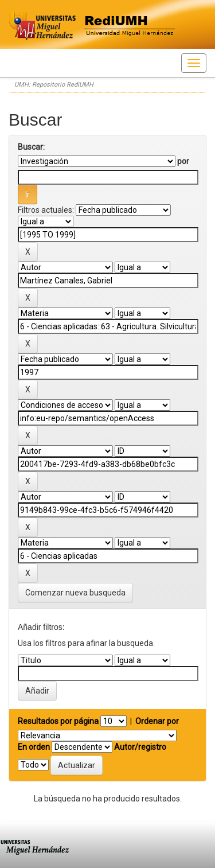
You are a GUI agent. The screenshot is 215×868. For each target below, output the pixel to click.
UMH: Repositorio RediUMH (54, 85)
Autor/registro (140, 747)
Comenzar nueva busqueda (75, 593)
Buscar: (31, 147)
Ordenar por (157, 721)
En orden (34, 747)
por (183, 161)
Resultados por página (58, 721)
